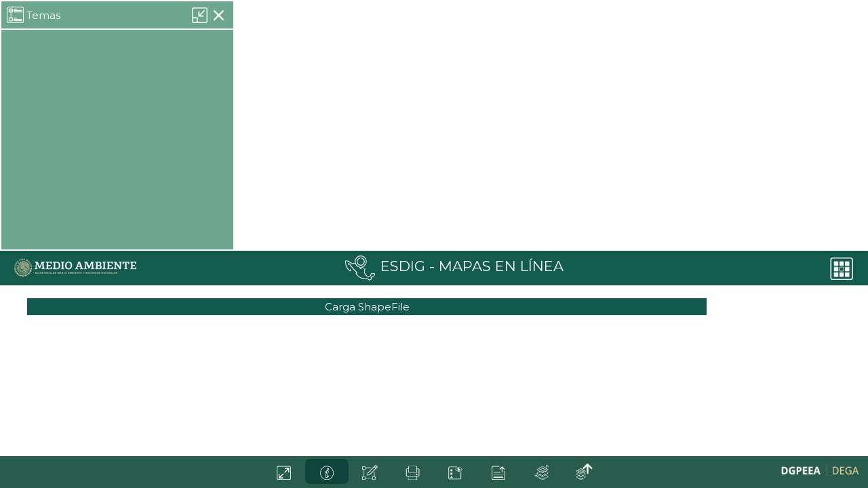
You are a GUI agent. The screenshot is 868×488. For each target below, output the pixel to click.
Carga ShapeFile (367, 307)
